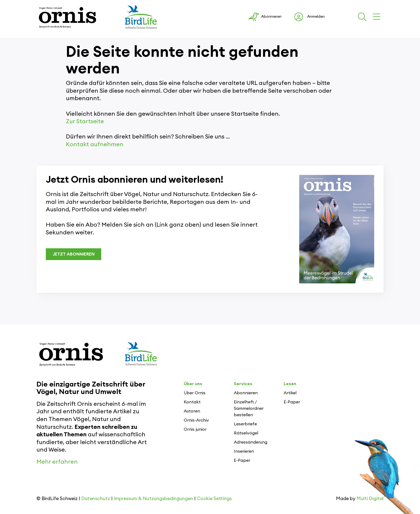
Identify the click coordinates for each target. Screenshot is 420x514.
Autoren (192, 411)
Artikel (290, 393)
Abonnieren (246, 393)
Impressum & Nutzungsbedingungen (153, 499)
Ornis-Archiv (196, 420)
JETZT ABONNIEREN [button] (74, 254)
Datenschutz (96, 499)
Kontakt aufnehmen (95, 144)
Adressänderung (251, 442)
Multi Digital (370, 499)
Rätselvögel (246, 433)
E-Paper (242, 460)
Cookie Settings (214, 499)
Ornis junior (195, 429)
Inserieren (244, 451)
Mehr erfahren (57, 462)
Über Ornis (195, 393)
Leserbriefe (245, 424)
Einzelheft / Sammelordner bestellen (249, 408)
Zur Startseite (85, 121)
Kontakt (192, 402)
